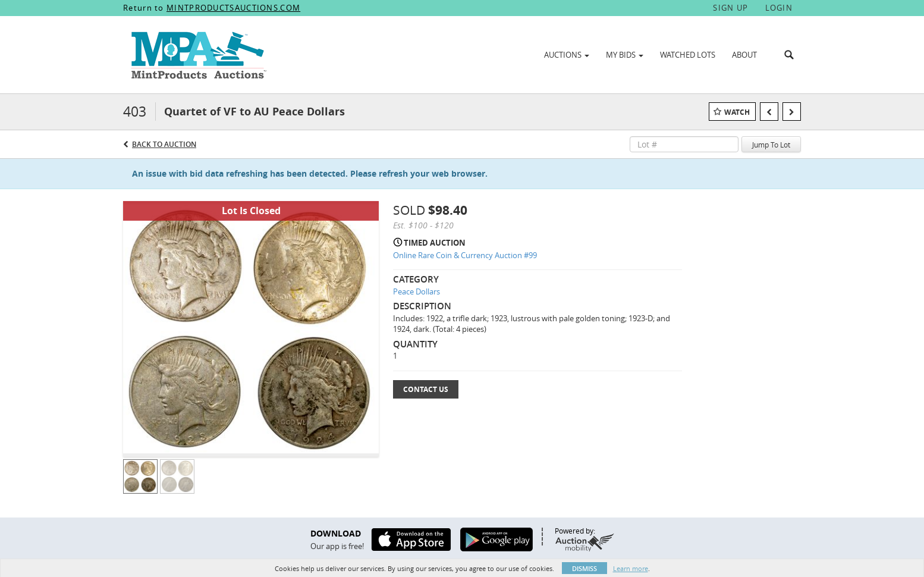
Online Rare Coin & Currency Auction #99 (465, 255)
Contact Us (426, 389)
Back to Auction (164, 144)
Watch (737, 112)
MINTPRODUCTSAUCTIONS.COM (233, 8)
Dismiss (584, 568)
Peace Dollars (417, 291)
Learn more (631, 568)
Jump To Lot (771, 145)
